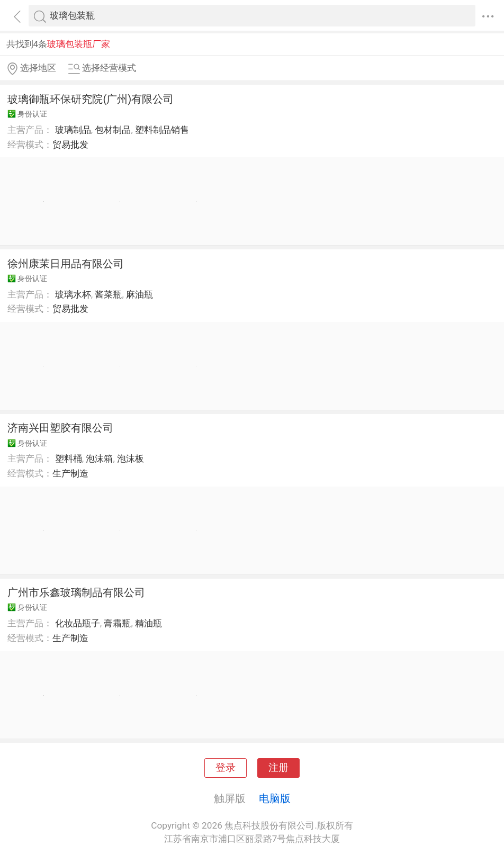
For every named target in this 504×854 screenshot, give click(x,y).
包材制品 (113, 130)
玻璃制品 (73, 130)
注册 (278, 768)
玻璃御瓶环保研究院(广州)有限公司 (91, 99)
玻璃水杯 (73, 294)
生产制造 (70, 473)
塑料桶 (69, 459)
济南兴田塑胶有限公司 (60, 428)
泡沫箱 (99, 459)
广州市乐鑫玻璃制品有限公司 (76, 592)
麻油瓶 (139, 294)
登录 (226, 768)
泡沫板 (130, 459)
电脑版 (275, 798)
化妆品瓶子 (78, 623)
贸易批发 (70, 145)
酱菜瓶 (108, 294)
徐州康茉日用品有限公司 (66, 264)
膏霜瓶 (117, 623)
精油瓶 (148, 623)
